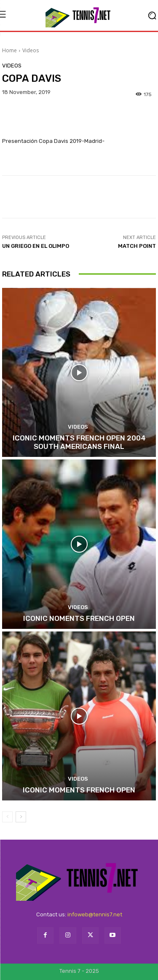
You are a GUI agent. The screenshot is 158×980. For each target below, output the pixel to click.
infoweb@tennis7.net (95, 914)
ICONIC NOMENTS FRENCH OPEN (79, 618)
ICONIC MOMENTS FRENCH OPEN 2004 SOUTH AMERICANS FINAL (79, 442)
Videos (31, 50)
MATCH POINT (137, 246)
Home (9, 50)
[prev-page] (7, 817)
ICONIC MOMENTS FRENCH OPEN (79, 790)
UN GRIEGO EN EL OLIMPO (36, 246)
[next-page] (21, 817)
